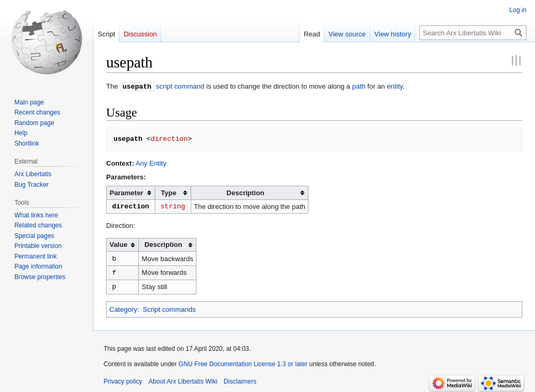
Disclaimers (240, 379)
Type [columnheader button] (169, 192)
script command (180, 86)
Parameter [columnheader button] (127, 192)
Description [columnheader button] (246, 192)
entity (395, 86)
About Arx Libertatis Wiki (183, 379)
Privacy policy (123, 379)
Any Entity (151, 163)
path (359, 86)
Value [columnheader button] (118, 243)
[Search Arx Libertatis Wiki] (473, 33)
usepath (137, 86)
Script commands (169, 307)
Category (123, 307)
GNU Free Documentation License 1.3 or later (243, 361)
